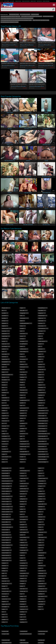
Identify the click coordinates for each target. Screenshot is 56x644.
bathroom (6, 369)
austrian (5, 357)
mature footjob (7, 550)
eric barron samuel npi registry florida (10, 22)
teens (41, 525)
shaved (23, 578)
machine (41, 395)
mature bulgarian (7, 483)
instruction (42, 326)
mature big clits (43, 436)
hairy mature (24, 441)
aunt (4, 352)
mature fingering (7, 545)
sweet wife (42, 504)
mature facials (6, 540)
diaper (23, 308)
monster (5, 589)
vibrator (42, 586)
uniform (41, 578)
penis (23, 496)
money (5, 586)
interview (42, 331)
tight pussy (42, 537)
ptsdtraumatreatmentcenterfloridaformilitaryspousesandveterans (16, 20)
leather (41, 380)
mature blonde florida (48, 16)
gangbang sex (25, 400)
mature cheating (7, 496)
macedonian (42, 393)
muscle (5, 596)
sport (41, 471)
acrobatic (5, 316)
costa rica (5, 444)
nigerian (5, 602)
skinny (23, 596)
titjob (41, 540)
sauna (23, 558)
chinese (5, 413)
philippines (24, 499)
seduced (23, 568)
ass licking (6, 346)
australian (6, 354)
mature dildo (6, 522)
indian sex (42, 318)
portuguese (24, 519)
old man (23, 473)
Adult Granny (7, 1)
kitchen (41, 367)
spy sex (41, 473)
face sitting (24, 352)
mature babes (43, 418)
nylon (5, 617)
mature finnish (6, 548)
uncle (41, 568)
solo (50, 45)
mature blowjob (43, 457)
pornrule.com (41, 640)
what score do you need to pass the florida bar (32, 16)
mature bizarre (43, 449)
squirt (41, 476)
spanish (23, 619)
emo (22, 331)
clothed (5, 428)
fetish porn (24, 367)
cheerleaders (6, 408)
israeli (41, 339)
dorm (22, 321)
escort (23, 336)
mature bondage (43, 462)
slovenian (23, 604)
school (23, 560)
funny (23, 395)
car (4, 403)
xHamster (34, 67)
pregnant (23, 525)
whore (41, 599)
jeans (41, 354)
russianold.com (24, 631)
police (23, 509)
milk (4, 573)
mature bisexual (43, 444)
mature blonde (43, 454)
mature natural (6, 555)
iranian (41, 334)
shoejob (23, 584)
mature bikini (42, 441)
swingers (42, 509)
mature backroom (43, 421)
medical (5, 563)
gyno (22, 439)
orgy (23, 481)
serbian (23, 571)
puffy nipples (24, 532)
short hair (24, 589)
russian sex (24, 550)
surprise (42, 496)
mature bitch (42, 446)
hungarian (42, 313)
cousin (4, 446)
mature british (6, 478)
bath (4, 367)
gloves (23, 418)
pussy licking (25, 537)
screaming (24, 563)
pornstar (24, 517)
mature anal (43, 413)
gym (22, 436)
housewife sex (43, 308)
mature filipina (6, 542)
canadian (5, 400)
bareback (6, 364)
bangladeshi (6, 362)
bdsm (5, 372)
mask (41, 405)
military (5, 571)
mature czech (6, 514)
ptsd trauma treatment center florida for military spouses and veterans (17, 18)
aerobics (5, 318)
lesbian (42, 385)
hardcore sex (25, 446)
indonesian (42, 321)
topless (41, 545)
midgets (5, 568)
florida (16, 45)
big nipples (24, 86)
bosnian (5, 385)
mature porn (6, 558)
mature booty (6, 471)
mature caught (6, 489)
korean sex (42, 369)
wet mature (43, 596)
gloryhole (23, 416)
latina (51, 66)
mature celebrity (7, 491)
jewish (41, 359)
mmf (4, 576)
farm (22, 354)
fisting (23, 375)
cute (28, 66)
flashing (23, 377)
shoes (22, 586)
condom (5, 441)
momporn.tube (5, 634)
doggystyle (24, 313)
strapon (42, 486)
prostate (23, 527)
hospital (23, 459)
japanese (42, 352)
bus (4, 395)
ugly (40, 563)
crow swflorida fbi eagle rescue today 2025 (10, 16)
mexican (5, 566)
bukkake (5, 393)
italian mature (43, 341)
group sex (24, 434)
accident (5, 313)
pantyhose (24, 491)
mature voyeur (7, 560)
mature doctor (6, 525)
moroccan (5, 594)
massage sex (43, 408)
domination (24, 318)
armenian (5, 339)
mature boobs (7, 468)
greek (22, 431)
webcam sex (42, 591)
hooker (23, 457)
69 (4, 310)
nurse (5, 614)
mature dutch (6, 532)
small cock (24, 607)
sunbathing (42, 494)
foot (23, 387)
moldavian (5, 578)
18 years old (6, 308)
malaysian (42, 400)
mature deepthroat (8, 519)
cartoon (5, 405)
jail (40, 346)
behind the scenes (7, 375)
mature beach (43, 426)
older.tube (23, 640)
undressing (42, 576)
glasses (32, 45)
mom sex (6, 581)
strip (41, 489)
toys (41, 548)
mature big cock (43, 439)
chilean (4, 411)
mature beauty (43, 428)
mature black (43, 452)
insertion (42, 323)
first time (24, 372)
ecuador (23, 328)
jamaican (41, 349)
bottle (4, 390)
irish (40, 336)
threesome (42, 532)
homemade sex (25, 454)
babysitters (6, 359)
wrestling (41, 604)
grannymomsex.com (43, 631)
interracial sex (43, 328)
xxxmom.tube (41, 634)
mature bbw (43, 423)
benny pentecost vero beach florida (41, 20)
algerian (5, 326)
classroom (5, 421)
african (5, 321)
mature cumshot (7, 512)
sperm (41, 468)
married (41, 403)
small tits (24, 609)
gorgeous (46, 66)
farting (23, 357)
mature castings (7, 486)
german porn (24, 408)
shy (22, 594)
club (4, 431)
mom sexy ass (7, 584)
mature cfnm (6, 494)
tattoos (42, 517)
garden (23, 403)
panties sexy (24, 489)
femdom (24, 364)
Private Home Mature (26, 1)
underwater (42, 571)
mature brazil (6, 473)
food (22, 385)
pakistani (24, 486)
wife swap (42, 602)
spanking (24, 622)
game (23, 398)
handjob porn (25, 444)
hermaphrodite (24, 452)
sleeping (23, 599)
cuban (4, 454)
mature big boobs (44, 434)
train (41, 550)
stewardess (42, 481)
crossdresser (6, 452)
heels (23, 449)
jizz (41, 362)
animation (6, 334)
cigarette (5, 416)
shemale (23, 581)
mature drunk (6, 530)
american (23, 66)
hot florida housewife (25, 14)
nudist (5, 609)
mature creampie (7, 507)
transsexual (42, 553)
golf (22, 421)
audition (5, 349)
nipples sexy (6, 604)
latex (41, 372)
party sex (23, 494)
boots (5, 382)
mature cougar (7, 501)
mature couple (7, 504)
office (5, 622)
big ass (5, 45)
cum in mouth (10, 45)
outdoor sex (24, 483)
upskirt (41, 581)
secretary (24, 566)
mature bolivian (43, 459)
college (5, 434)
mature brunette (7, 481)
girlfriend (24, 411)
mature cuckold (7, 509)
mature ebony (6, 535)
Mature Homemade (46, 1)
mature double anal (7, 527)
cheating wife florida (14, 14)
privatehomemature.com (26, 634)
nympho (5, 619)
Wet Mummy (12, 1)
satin (22, 555)
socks (23, 614)
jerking (41, 357)
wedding (41, 594)
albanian (5, 323)
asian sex (6, 344)
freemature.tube (6, 640)
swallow (42, 499)
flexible (23, 380)
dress (23, 326)
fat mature (24, 359)
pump (23, 535)
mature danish (6, 517)
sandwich (23, 553)
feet (23, 362)
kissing (41, 364)
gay (22, 405)
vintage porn (43, 589)
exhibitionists (24, 349)
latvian (41, 377)
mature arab (42, 416)
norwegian (5, 607)
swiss (41, 512)
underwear (42, 573)
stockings (42, 483)
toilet (41, 542)
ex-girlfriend (24, 344)
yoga (41, 609)
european (42, 45)
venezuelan (42, 584)
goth (22, 426)
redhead (24, 542)
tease (41, 522)
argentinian (6, 336)
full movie (24, 393)
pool (22, 514)
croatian (5, 449)
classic (5, 418)
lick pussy (42, 387)
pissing (23, 504)
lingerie (42, 390)
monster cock (6, 591)
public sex (24, 530)
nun (4, 612)
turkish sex (42, 558)
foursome (24, 390)
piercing (23, 501)
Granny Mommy (33, 1)
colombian (6, 436)
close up (44, 86)
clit (4, 423)
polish (23, 512)
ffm (22, 369)
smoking (23, 612)
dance (5, 462)
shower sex (24, 591)
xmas (41, 607)
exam (22, 346)
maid (41, 398)
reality (23, 540)
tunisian (41, 555)
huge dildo (42, 310)
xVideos (52, 46)
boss (4, 387)
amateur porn (7, 328)
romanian (23, 548)
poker (22, 507)
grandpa (23, 428)
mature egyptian (7, 537)
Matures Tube (39, 1)
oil (22, 468)
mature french (6, 553)
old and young (25, 471)
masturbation (43, 411)
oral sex (23, 476)
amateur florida (35, 14)
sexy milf (24, 576)
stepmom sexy (43, 478)
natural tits (6, 599)
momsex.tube (5, 631)
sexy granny (24, 573)
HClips (16, 46)
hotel (35, 66)
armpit (5, 341)
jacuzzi (41, 344)
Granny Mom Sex (18, 1)
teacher (41, 519)
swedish (41, 501)
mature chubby (6, 499)
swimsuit (41, 507)
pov (23, 522)
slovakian (23, 602)
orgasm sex (24, 478)
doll (22, 316)
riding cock (24, 545)
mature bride (6, 476)
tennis (41, 527)
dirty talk (24, 310)
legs (41, 382)
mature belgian (43, 431)
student (41, 491)
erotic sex (24, 334)
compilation (6, 439)
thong (41, 530)
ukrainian (42, 566)
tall (40, 514)
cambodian (5, 398)
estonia (23, 339)
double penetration (26, 323)
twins (41, 560)
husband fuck (43, 316)
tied (41, 535)
